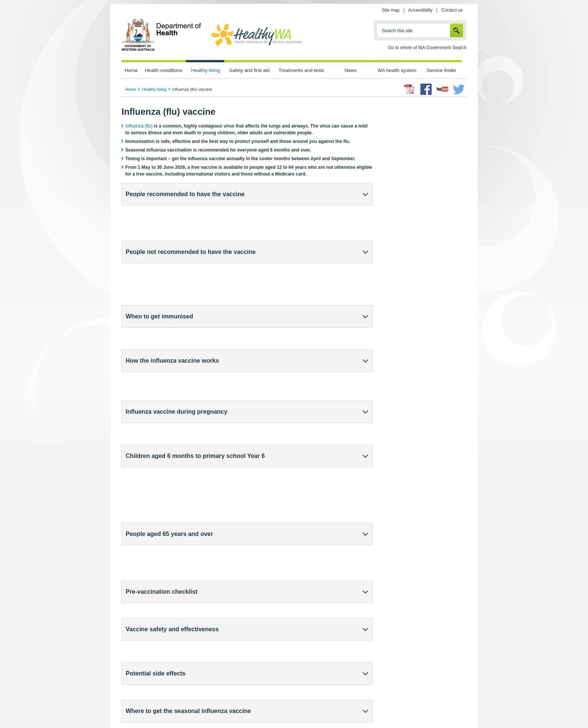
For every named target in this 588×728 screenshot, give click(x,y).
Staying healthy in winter (156, 638)
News (351, 70)
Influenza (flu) (139, 126)
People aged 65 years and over (169, 338)
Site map (391, 10)
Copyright (340, 706)
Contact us (452, 10)
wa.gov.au (146, 706)
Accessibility (420, 10)
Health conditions (163, 70)
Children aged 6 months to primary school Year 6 (195, 314)
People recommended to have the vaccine (185, 194)
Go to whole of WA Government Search (427, 48)
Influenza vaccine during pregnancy (176, 290)
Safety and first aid (249, 70)
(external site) (161, 508)
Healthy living (205, 70)
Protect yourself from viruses (160, 652)
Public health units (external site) (158, 491)
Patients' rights (374, 706)
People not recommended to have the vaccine (191, 218)
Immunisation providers (149, 482)
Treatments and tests (301, 70)
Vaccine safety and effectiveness (172, 386)
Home (131, 70)
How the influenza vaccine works (172, 266)
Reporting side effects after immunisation (166, 525)
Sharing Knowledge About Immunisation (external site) (314, 659)
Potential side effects (156, 410)
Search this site (397, 31)
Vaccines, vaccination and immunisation (172, 645)
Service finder (441, 70)
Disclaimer (311, 706)
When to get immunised (159, 242)
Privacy (222, 706)
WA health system (397, 70)
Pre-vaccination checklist (162, 362)
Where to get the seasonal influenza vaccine (188, 434)
